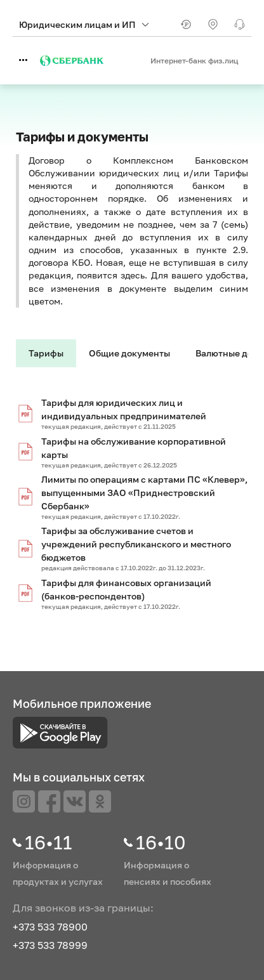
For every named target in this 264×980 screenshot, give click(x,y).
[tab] (46, 354)
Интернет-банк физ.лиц (195, 61)
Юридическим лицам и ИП (84, 24)
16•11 (49, 842)
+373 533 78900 (50, 927)
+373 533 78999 (50, 945)
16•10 (161, 842)
